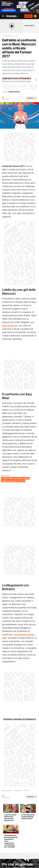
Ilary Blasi (26, 791)
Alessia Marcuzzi (7, 791)
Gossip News (18, 791)
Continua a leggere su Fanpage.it (20, 719)
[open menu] (2, 16)
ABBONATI (28, 16)
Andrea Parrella (14, 92)
